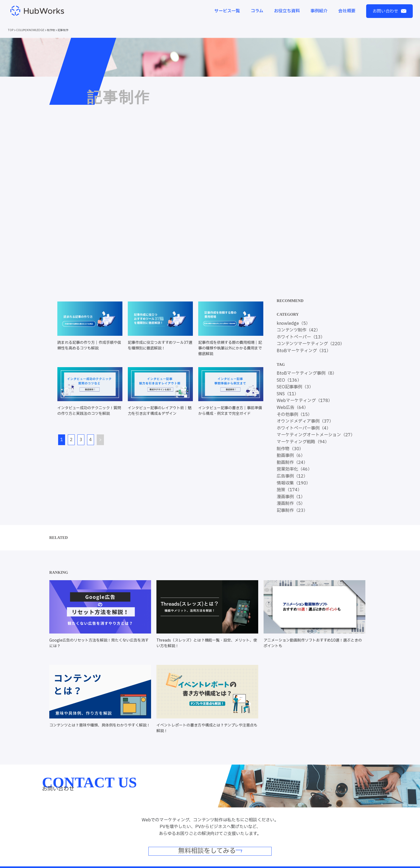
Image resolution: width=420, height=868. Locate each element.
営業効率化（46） (294, 469)
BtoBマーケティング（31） (304, 351)
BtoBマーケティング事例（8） (307, 373)
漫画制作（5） (291, 504)
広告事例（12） (292, 476)
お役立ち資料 (287, 11)
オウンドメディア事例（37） (305, 421)
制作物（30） (290, 449)
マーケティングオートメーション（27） (316, 435)
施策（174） (289, 490)
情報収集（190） (294, 483)
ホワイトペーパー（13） (301, 337)
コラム (257, 11)
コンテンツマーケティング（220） (311, 344)
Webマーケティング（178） (305, 401)
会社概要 (347, 11)
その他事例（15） (294, 415)
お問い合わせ (389, 11)
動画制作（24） (292, 463)
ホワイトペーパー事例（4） (304, 428)
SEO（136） (289, 380)
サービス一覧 (227, 11)
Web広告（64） (292, 408)
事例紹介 (319, 11)
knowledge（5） (293, 323)
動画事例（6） (291, 456)
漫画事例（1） (291, 497)
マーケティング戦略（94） (303, 442)
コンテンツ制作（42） (299, 330)
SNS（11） (288, 394)
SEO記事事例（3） (295, 387)
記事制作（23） (292, 511)
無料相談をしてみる (210, 851)
